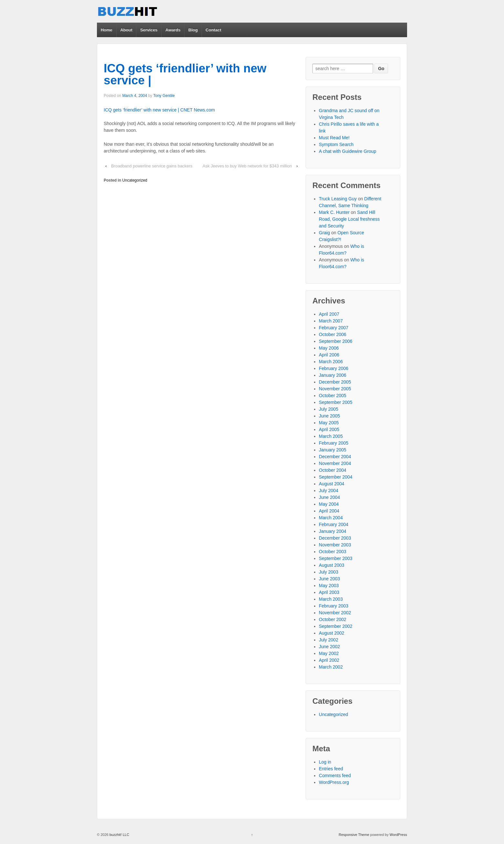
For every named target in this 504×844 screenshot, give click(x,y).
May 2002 (329, 653)
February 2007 (334, 328)
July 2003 (329, 572)
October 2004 (333, 470)
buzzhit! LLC (119, 835)
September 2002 (336, 626)
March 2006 (331, 362)
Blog (193, 30)
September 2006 (336, 341)
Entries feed (331, 769)
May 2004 (329, 504)
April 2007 (329, 314)
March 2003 (331, 599)
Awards (173, 30)
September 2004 (336, 477)
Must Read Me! (334, 138)
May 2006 (329, 348)
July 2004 (329, 491)
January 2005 (333, 450)
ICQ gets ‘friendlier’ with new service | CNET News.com (159, 110)
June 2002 (329, 647)
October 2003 (333, 552)
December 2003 (335, 538)
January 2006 (333, 375)
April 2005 (329, 429)
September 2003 (336, 558)
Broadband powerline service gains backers (152, 166)
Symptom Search (336, 144)
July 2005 (329, 409)
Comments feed (335, 775)
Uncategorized (135, 180)
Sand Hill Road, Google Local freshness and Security (349, 219)
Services (149, 30)
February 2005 (334, 443)
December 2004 (335, 457)
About (126, 30)
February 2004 (334, 524)
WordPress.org (334, 782)
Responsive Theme (354, 835)
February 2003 (334, 606)
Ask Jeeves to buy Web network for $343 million (247, 166)
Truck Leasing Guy (338, 199)
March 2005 (331, 436)
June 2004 (329, 497)
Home (107, 30)
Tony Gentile (164, 96)
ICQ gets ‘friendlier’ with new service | (185, 74)
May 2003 (329, 586)
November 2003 (335, 545)
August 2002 (332, 633)
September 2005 (336, 402)
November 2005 (335, 389)
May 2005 (329, 423)
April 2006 (329, 355)
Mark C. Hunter (334, 212)
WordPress (398, 835)
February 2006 (334, 368)
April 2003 (329, 592)
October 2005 (333, 396)
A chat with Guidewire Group (347, 151)
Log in (325, 762)
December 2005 (335, 382)
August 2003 (332, 565)
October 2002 (333, 619)
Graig (324, 233)
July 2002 (329, 640)
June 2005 (329, 416)
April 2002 (329, 660)
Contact (213, 30)
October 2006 (333, 334)
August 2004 (332, 484)
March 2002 (331, 667)
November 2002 (335, 613)
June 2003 (329, 579)
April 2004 (329, 511)
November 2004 (335, 463)
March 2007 (331, 321)
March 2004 (331, 518)
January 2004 (333, 531)
